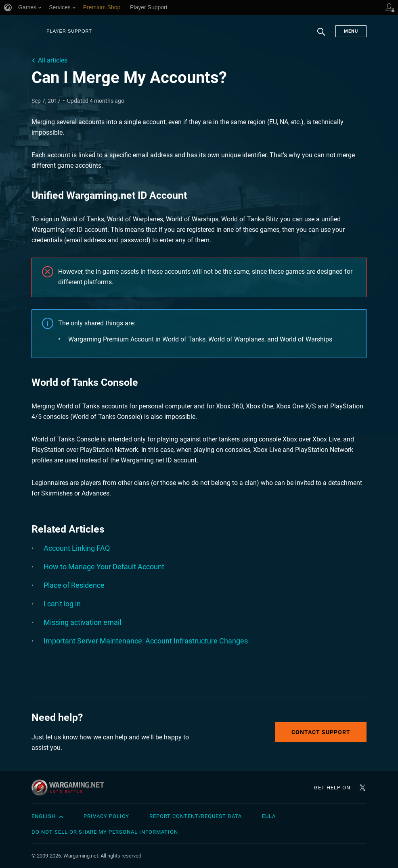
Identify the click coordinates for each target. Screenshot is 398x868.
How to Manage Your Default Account (104, 567)
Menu (351, 31)
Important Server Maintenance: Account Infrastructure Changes (146, 641)
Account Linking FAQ (77, 548)
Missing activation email (82, 622)
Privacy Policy (106, 816)
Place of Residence (74, 585)
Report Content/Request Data (196, 816)
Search (321, 36)
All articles (53, 60)
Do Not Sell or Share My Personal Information (105, 832)
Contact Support (321, 732)
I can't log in (62, 604)
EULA (269, 816)
